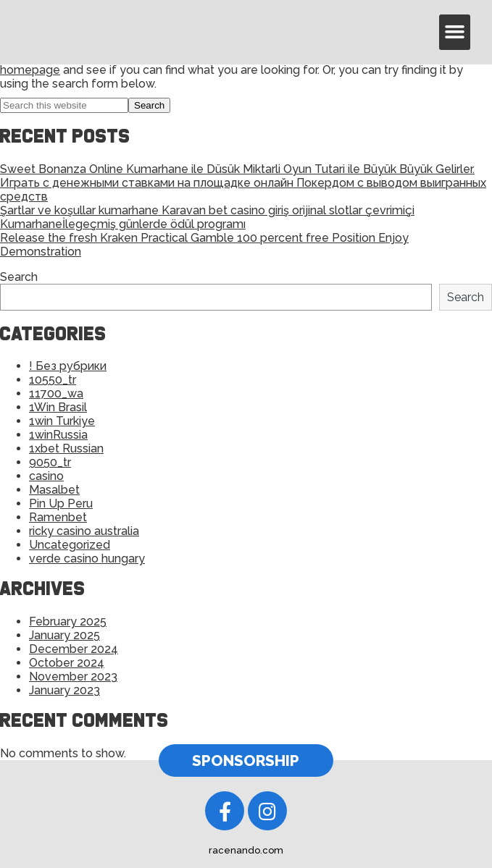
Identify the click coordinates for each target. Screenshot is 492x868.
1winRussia (58, 435)
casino (46, 476)
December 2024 (74, 649)
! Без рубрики (68, 366)
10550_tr (53, 380)
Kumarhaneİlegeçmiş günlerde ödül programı (123, 224)
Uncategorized (70, 545)
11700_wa (56, 393)
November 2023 (73, 677)
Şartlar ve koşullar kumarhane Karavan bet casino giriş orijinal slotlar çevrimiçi (207, 210)
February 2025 (68, 621)
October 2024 (67, 663)
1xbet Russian (66, 448)
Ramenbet (58, 517)
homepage (30, 70)
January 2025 (64, 635)
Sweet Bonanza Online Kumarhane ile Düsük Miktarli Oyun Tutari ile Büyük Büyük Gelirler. (237, 169)
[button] (455, 32)
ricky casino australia (84, 531)
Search (19, 277)
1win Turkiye (62, 421)
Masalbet (54, 490)
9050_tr (50, 462)
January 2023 (64, 690)
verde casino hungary (87, 559)
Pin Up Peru (61, 503)
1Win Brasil (58, 407)
